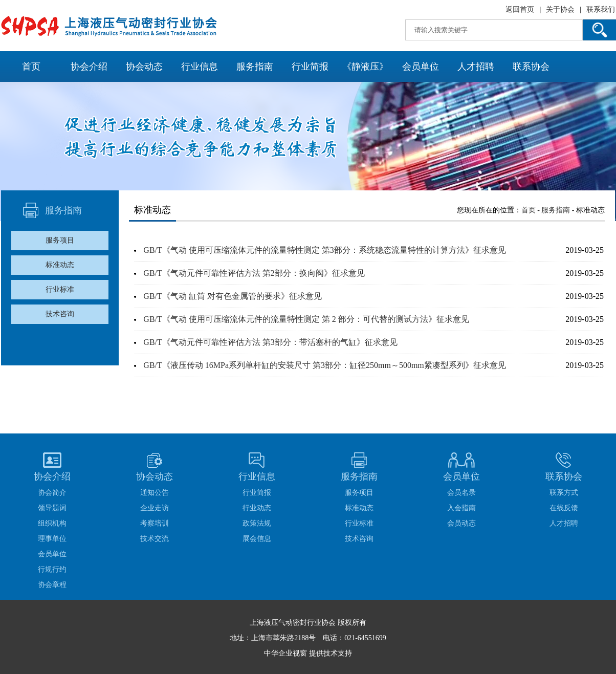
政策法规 (257, 523)
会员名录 (461, 493)
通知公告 (155, 493)
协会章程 (52, 585)
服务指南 (255, 67)
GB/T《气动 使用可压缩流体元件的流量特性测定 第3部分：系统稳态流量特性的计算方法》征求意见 (324, 250)
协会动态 (144, 67)
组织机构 (52, 523)
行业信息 (200, 67)
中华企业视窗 (285, 653)
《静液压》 (365, 67)
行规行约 (52, 569)
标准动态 (60, 265)
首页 (31, 67)
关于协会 (560, 9)
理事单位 (52, 539)
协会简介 (52, 493)
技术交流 (155, 539)
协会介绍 (89, 67)
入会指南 (461, 508)
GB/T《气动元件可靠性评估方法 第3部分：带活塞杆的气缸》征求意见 (270, 342)
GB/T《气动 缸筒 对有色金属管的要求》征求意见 (232, 296)
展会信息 (257, 539)
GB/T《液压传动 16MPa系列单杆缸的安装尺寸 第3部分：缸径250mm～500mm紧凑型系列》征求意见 (324, 365)
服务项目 (60, 240)
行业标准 (60, 289)
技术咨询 (60, 314)
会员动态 (461, 523)
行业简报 (310, 67)
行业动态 (257, 508)
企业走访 (155, 508)
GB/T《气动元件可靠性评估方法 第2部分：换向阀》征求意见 (254, 273)
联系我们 (601, 9)
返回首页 (520, 9)
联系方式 (564, 493)
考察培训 (155, 523)
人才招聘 (476, 67)
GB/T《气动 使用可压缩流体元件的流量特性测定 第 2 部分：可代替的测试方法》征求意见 (306, 319)
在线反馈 (564, 508)
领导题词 (52, 508)
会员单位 (421, 67)
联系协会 (531, 67)
